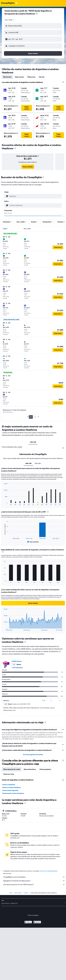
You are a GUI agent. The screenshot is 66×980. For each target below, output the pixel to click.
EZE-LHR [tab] (33, 442)
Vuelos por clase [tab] (9, 774)
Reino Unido (18, 893)
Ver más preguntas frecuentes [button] (33, 755)
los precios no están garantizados (49, 871)
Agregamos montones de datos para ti (34, 881)
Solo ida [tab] (42, 77)
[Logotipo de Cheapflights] (8, 3)
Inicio (11, 893)
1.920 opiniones (17, 668)
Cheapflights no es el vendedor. (34, 877)
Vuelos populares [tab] (45, 769)
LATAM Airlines (17, 661)
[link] (28, 167)
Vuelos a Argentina (9, 785)
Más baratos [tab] (7, 77)
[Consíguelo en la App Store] (37, 922)
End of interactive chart (3, 504)
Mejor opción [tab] (19, 77)
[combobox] (10, 20)
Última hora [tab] (31, 77)
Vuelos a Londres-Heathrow (12, 787)
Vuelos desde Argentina (10, 790)
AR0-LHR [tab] (28, 463)
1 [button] (31, 417)
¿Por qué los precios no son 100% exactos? (34, 885)
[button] (33, 26)
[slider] (62, 216)
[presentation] (37, 13)
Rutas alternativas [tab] (30, 769)
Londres (26, 893)
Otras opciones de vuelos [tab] (12, 769)
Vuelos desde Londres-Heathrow (13, 793)
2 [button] (35, 417)
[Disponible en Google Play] (28, 922)
